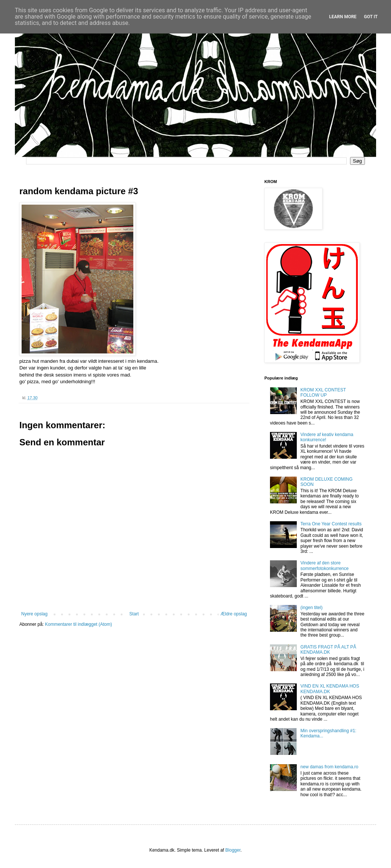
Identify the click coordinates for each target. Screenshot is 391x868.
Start (134, 614)
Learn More (343, 17)
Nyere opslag (34, 614)
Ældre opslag (234, 614)
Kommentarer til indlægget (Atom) (79, 624)
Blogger (233, 850)
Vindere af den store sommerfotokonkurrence (325, 566)
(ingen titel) (311, 608)
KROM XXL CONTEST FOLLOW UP (323, 393)
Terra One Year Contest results (331, 524)
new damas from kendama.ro (329, 767)
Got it (371, 17)
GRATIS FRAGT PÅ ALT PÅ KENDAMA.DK (328, 650)
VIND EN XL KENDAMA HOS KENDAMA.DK (330, 689)
